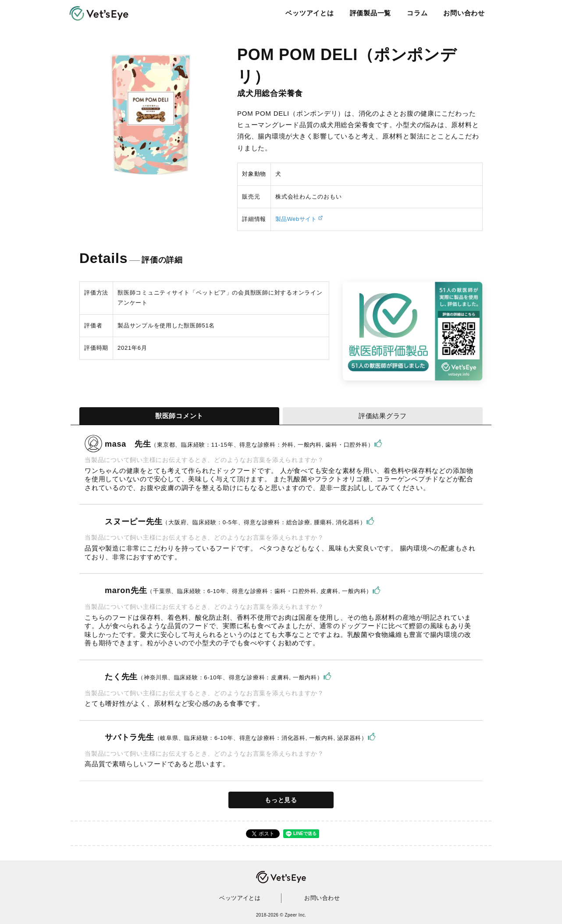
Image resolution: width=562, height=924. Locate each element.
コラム (416, 13)
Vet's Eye (281, 877)
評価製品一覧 (369, 13)
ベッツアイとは (309, 13)
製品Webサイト (297, 219)
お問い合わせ (463, 13)
